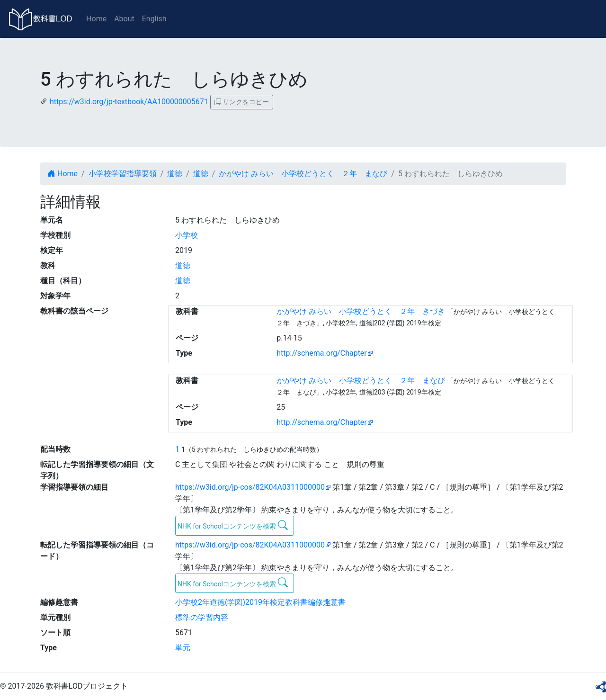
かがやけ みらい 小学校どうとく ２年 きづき (361, 311)
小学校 (187, 235)
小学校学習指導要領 (123, 174)
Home (96, 19)
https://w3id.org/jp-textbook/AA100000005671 (129, 102)
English (154, 19)
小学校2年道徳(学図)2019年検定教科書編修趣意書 (260, 602)
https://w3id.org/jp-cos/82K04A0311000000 (250, 487)
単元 (183, 648)
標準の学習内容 (202, 617)
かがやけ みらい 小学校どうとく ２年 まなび (303, 174)
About (124, 19)
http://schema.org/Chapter (322, 353)
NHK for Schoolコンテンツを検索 (233, 525)
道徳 (175, 174)
